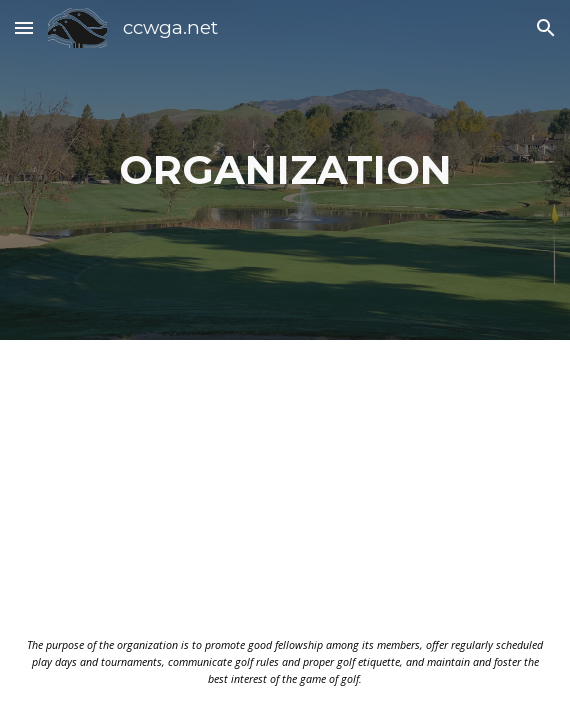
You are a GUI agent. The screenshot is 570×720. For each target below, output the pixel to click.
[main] (285, 169)
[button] (24, 27)
